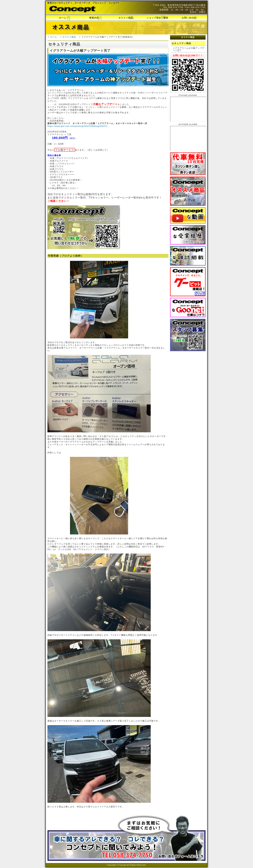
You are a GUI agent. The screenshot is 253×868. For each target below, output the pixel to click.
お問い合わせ (189, 18)
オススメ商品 (126, 18)
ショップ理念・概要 (157, 18)
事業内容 (94, 18)
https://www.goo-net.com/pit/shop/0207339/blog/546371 (78, 126)
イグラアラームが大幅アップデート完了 (189, 49)
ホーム (63, 18)
